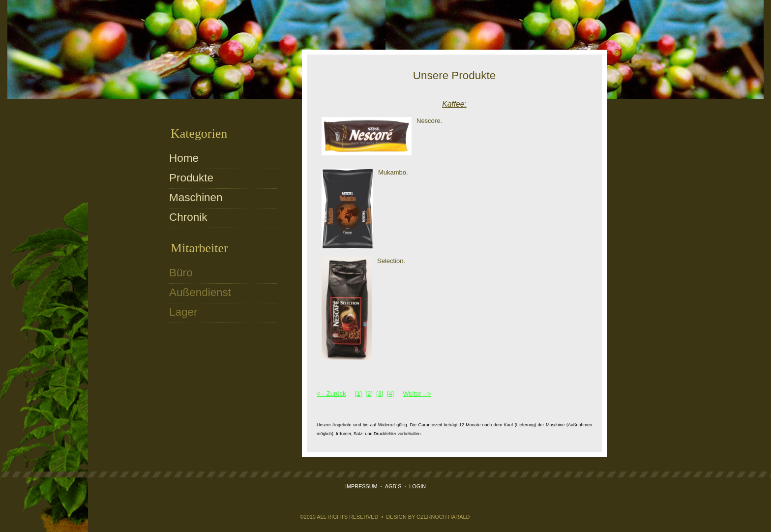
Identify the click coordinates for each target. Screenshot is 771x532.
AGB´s (393, 486)
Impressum (361, 486)
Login (417, 486)
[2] (369, 394)
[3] (380, 394)
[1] (358, 394)
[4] (390, 394)
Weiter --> (417, 394)
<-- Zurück (331, 394)
